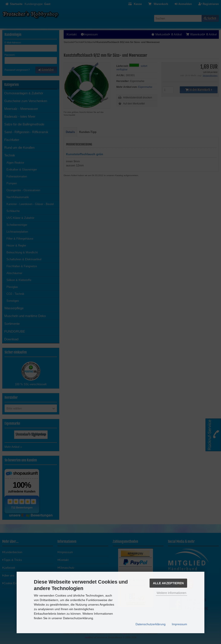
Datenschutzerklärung (151, 624)
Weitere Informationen (171, 593)
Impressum (179, 624)
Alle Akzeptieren (168, 583)
